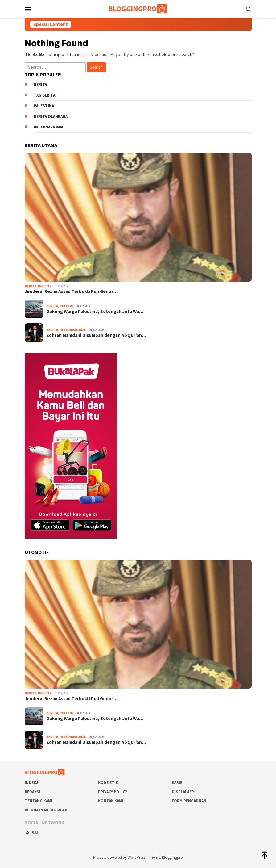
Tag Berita (45, 95)
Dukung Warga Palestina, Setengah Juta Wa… (95, 312)
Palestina (44, 106)
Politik (45, 286)
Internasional (49, 127)
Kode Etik (108, 783)
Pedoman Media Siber (46, 810)
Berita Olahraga (51, 117)
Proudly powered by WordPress (119, 857)
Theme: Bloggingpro (166, 857)
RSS (31, 833)
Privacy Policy (113, 792)
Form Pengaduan (189, 801)
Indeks (32, 783)
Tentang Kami (39, 801)
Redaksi (33, 792)
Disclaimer (183, 792)
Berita (40, 84)
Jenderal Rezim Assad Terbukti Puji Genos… (71, 291)
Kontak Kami (111, 801)
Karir (177, 783)
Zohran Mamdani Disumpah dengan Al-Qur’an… (96, 335)
